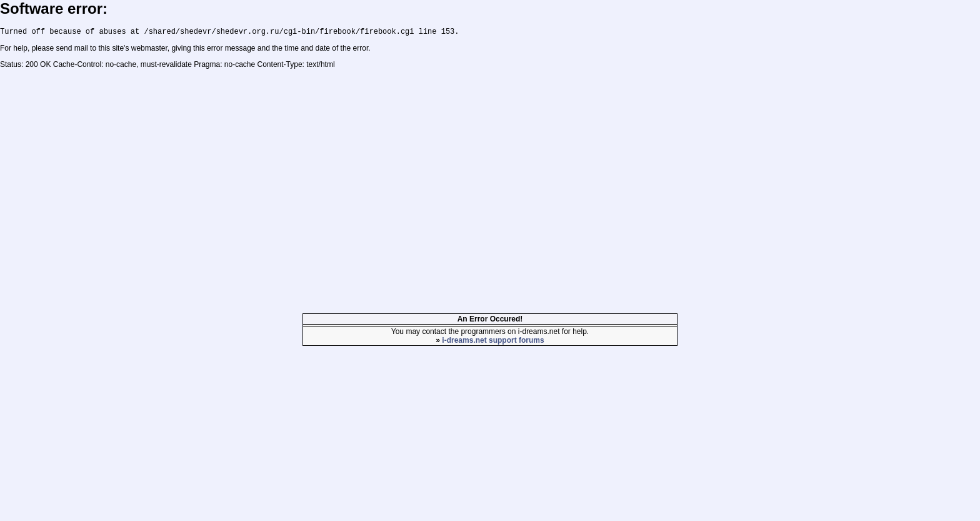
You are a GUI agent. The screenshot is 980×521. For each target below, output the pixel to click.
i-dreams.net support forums (493, 342)
